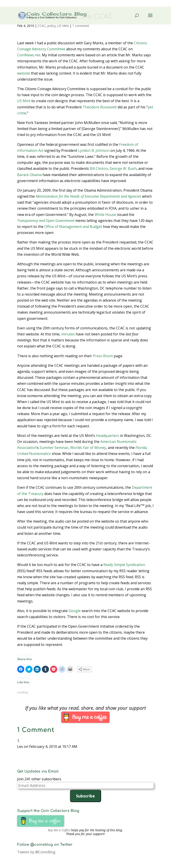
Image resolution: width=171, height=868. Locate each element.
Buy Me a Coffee (59, 830)
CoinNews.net (29, 55)
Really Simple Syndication (124, 565)
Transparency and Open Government (46, 221)
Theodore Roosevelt (100, 107)
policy (52, 26)
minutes (68, 334)
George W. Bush (123, 168)
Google (75, 611)
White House (105, 215)
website (24, 73)
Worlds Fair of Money (88, 448)
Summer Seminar (54, 448)
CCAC (42, 26)
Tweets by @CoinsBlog (36, 852)
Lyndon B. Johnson (94, 150)
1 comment (81, 26)
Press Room (103, 356)
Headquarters (108, 436)
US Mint (63, 26)
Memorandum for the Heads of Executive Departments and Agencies (88, 196)
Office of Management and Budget (73, 227)
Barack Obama (29, 175)
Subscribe (85, 796)
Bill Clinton (99, 168)
